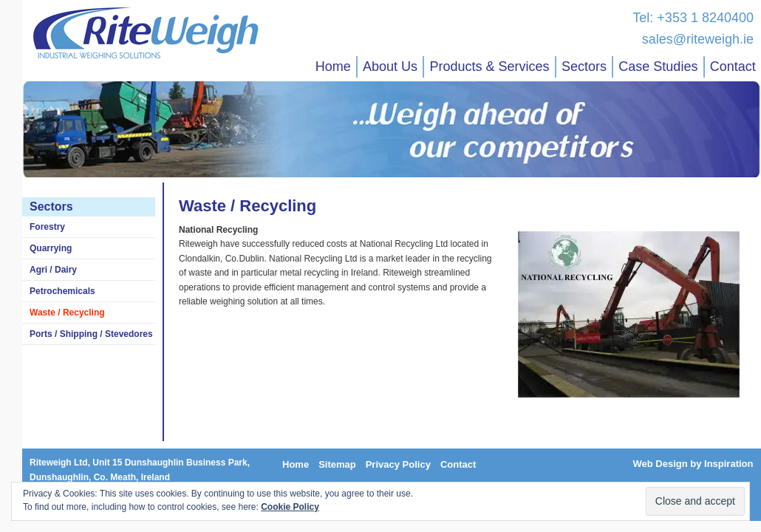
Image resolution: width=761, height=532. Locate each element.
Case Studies (658, 66)
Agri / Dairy (53, 270)
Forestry (47, 227)
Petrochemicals (62, 291)
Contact (733, 66)
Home (333, 66)
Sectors (584, 66)
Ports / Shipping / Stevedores (91, 334)
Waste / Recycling (67, 313)
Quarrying (51, 248)
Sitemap (337, 464)
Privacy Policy (398, 464)
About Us (390, 66)
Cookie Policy (290, 507)
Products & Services (489, 66)
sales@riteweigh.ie (698, 39)
